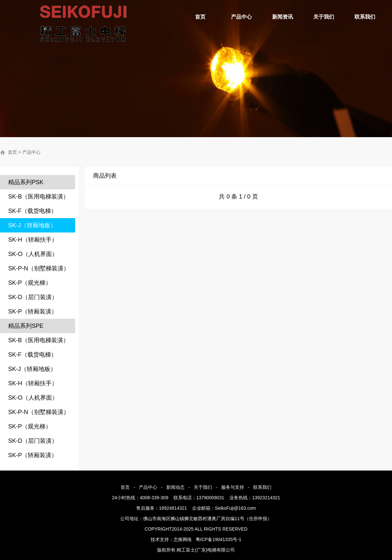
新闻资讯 (283, 17)
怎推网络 (183, 539)
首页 (200, 17)
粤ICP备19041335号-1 (219, 539)
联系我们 (365, 17)
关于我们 (324, 17)
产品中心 (241, 17)
